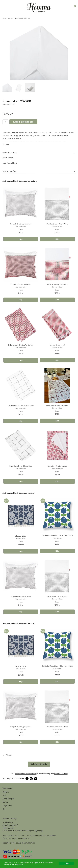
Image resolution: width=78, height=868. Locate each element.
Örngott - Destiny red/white (21, 284)
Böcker (5, 802)
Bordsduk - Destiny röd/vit (57, 466)
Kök (4, 809)
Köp (21, 239)
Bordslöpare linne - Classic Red (57, 406)
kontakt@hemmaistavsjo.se (25, 774)
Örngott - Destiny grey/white (21, 224)
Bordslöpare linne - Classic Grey (21, 466)
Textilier (11, 18)
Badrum (6, 792)
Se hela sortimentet (39, 764)
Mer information (17, 864)
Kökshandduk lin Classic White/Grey (21, 406)
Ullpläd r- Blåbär (21, 536)
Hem (4, 18)
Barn (4, 795)
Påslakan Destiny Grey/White (57, 224)
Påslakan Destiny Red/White (57, 284)
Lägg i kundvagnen (23, 122)
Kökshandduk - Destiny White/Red (21, 345)
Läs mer (6, 144)
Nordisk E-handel (61, 774)
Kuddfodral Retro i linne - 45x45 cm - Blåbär (57, 536)
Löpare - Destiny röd (57, 345)
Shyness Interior (9, 104)
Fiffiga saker (7, 806)
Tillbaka (7, 755)
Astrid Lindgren (8, 799)
